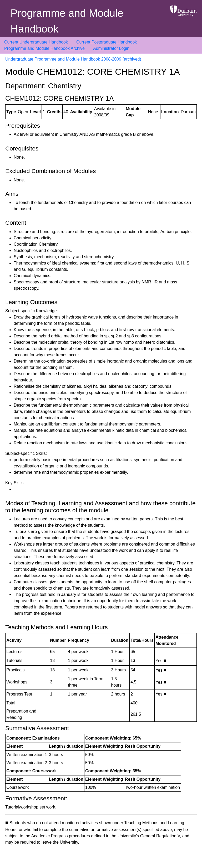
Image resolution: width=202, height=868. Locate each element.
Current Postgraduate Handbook (107, 42)
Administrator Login (111, 48)
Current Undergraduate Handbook (36, 42)
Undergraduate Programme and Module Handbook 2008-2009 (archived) (73, 59)
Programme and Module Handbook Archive (44, 48)
